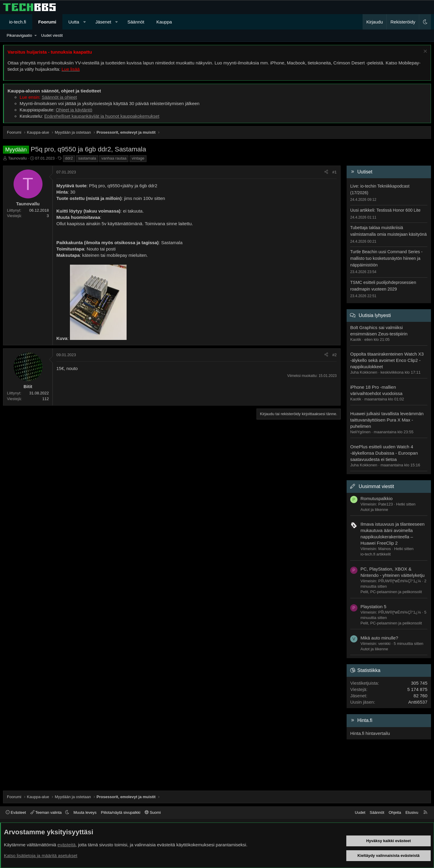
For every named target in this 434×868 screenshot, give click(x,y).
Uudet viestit (52, 35)
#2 (335, 355)
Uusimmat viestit (376, 486)
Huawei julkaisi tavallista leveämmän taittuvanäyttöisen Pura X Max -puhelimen (387, 420)
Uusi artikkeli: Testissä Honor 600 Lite (385, 210)
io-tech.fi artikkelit (376, 554)
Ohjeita (395, 812)
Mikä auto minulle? (379, 638)
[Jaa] (326, 172)
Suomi (153, 812)
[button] (85, 22)
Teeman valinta (47, 812)
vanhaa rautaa (114, 158)
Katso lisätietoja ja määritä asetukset (41, 856)
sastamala (87, 158)
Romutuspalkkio (377, 498)
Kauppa (164, 22)
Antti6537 (418, 702)
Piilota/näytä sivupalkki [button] (121, 812)
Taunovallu (17, 158)
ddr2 (69, 158)
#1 (335, 172)
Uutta (74, 22)
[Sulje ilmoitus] (425, 52)
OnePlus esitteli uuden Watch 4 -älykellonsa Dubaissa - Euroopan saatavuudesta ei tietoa (384, 453)
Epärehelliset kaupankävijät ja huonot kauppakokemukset (102, 116)
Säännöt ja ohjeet (59, 97)
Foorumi (47, 22)
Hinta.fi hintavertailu (370, 733)
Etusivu (412, 812)
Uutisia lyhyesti (375, 315)
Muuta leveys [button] (85, 812)
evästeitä (67, 845)
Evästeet (16, 812)
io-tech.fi (18, 22)
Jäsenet (103, 22)
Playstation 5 (373, 607)
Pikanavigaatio (19, 35)
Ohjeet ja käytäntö (74, 110)
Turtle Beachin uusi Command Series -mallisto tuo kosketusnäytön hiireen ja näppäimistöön (386, 258)
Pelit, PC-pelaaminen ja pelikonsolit (391, 592)
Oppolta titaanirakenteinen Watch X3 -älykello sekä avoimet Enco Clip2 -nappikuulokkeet (387, 360)
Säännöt (136, 22)
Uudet (360, 812)
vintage (138, 158)
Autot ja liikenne (374, 510)
